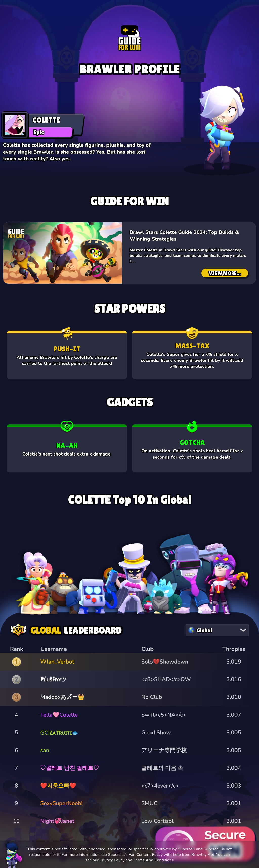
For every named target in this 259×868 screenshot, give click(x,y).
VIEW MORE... (225, 273)
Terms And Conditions (154, 860)
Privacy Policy (112, 860)
